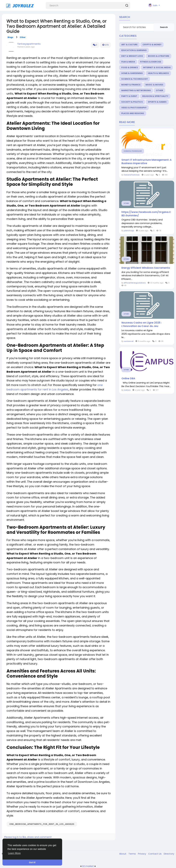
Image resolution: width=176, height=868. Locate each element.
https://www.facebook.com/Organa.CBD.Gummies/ (146, 214)
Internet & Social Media (157, 67)
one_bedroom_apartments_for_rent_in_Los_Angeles (42, 824)
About (123, 854)
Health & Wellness (158, 73)
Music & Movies (154, 85)
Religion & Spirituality (155, 96)
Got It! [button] (32, 862)
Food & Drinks (130, 67)
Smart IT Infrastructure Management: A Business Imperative (146, 162)
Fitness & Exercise (151, 62)
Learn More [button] (14, 853)
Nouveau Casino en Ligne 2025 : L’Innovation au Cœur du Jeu (142, 324)
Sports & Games (157, 102)
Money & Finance (131, 85)
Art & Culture (129, 45)
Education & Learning (134, 50)
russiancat (129, 341)
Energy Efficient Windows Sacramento (146, 268)
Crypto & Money (152, 45)
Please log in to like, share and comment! (28, 837)
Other (23, 37)
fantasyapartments (29, 44)
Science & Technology (135, 79)
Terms (132, 854)
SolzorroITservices (132, 175)
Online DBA (128, 379)
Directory (169, 854)
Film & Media (128, 62)
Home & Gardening (132, 73)
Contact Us (155, 854)
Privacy (142, 854)
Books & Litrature (159, 56)
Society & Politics (132, 102)
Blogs (10, 37)
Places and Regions (133, 113)
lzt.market (88, 866)
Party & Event (129, 96)
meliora (127, 390)
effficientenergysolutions (135, 283)
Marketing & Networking (136, 90)
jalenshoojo (129, 231)
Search (164, 27)
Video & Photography (134, 108)
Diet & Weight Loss (132, 56)
